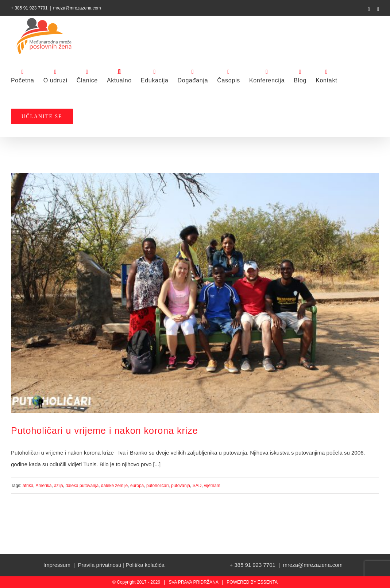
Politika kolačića (145, 565)
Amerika (43, 486)
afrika (28, 486)
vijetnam (212, 486)
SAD (197, 486)
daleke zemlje (114, 486)
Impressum (57, 565)
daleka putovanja (82, 486)
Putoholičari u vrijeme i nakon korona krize (105, 431)
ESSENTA (268, 582)
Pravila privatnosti (100, 565)
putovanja (181, 486)
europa (137, 486)
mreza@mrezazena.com (77, 8)
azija (59, 486)
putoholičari (157, 486)
